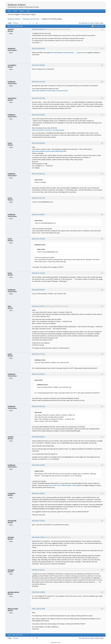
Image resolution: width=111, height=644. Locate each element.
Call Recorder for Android (15, 7)
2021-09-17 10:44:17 (38, 570)
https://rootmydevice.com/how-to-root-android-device (48, 130)
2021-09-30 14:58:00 (38, 592)
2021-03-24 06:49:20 (38, 29)
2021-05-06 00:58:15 (38, 437)
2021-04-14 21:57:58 (38, 98)
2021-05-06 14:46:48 (38, 465)
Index (9, 11)
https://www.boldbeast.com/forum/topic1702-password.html (50, 91)
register (92, 23)
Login (28, 11)
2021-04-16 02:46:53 (38, 115)
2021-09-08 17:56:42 (38, 537)
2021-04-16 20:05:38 (38, 143)
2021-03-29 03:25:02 (38, 49)
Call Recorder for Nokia (32, 7)
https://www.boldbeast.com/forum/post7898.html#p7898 (49, 151)
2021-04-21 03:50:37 (38, 215)
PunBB (59, 642)
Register (22, 11)
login (86, 23)
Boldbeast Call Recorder (31, 19)
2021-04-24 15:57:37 (38, 306)
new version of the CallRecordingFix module (63, 485)
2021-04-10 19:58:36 (38, 65)
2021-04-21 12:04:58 (38, 239)
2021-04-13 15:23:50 (38, 82)
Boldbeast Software (17, 5)
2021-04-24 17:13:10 (38, 354)
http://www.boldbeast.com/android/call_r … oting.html (66, 53)
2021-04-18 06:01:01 (38, 174)
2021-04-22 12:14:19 (38, 273)
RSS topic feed (99, 26)
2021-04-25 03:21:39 (38, 406)
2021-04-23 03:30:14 (38, 290)
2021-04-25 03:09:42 (38, 374)
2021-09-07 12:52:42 (38, 521)
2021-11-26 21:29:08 (38, 609)
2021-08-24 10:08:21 (38, 493)
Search (15, 11)
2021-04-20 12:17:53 (38, 198)
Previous (16, 23)
